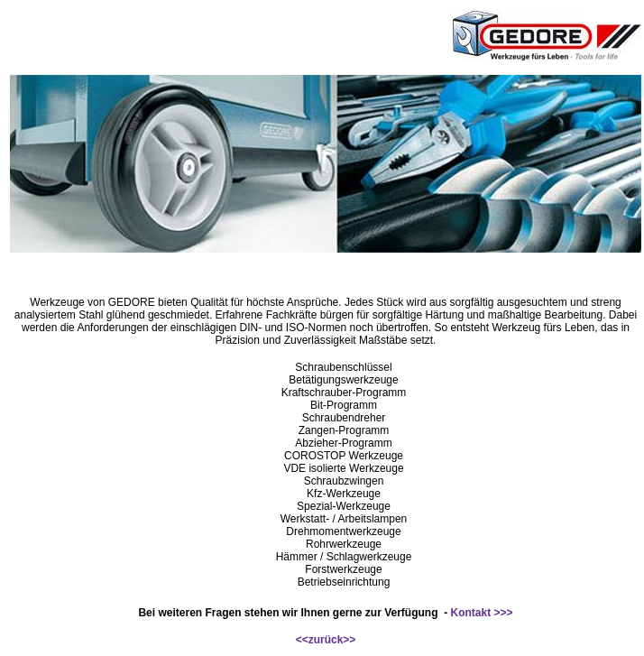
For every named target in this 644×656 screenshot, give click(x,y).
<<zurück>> (326, 640)
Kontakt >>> (482, 613)
